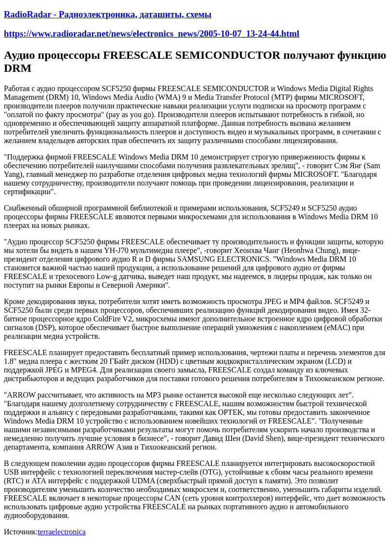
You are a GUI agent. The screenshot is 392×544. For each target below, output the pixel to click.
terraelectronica (61, 532)
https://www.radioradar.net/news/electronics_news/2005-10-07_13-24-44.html (152, 33)
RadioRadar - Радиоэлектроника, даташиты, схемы (108, 14)
